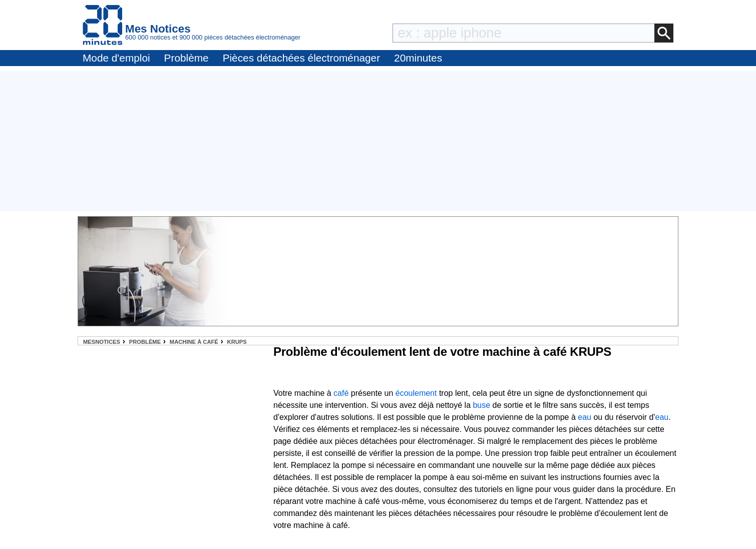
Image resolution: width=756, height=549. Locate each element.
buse (481, 405)
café (341, 393)
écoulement (416, 393)
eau (585, 417)
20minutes (418, 58)
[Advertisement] (378, 141)
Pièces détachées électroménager (301, 58)
